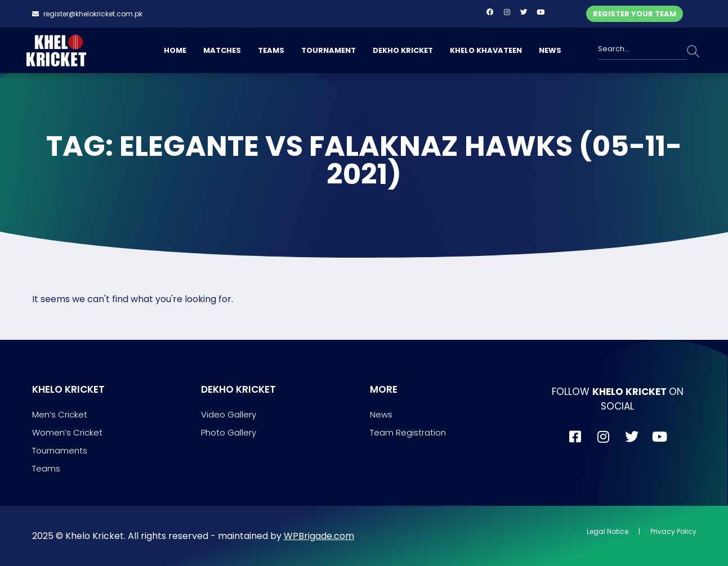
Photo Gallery (229, 432)
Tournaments (60, 450)
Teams (46, 468)
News (381, 414)
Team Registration (408, 432)
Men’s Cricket (60, 414)
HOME (175, 50)
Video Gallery (229, 414)
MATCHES (222, 50)
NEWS (550, 50)
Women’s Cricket (67, 432)
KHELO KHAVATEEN (486, 50)
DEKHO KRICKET (403, 50)
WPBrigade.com (319, 536)
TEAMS (271, 50)
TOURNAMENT (329, 50)
